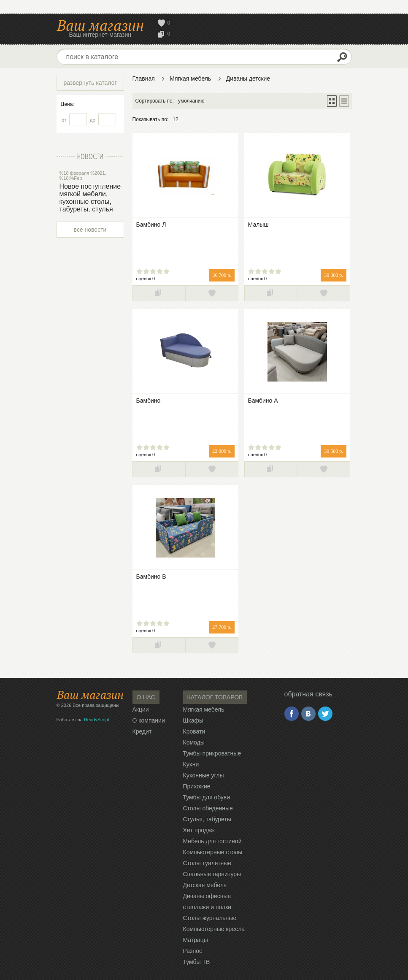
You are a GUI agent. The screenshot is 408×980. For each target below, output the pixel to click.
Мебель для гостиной (212, 841)
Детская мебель (205, 885)
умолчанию (191, 101)
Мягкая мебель (190, 79)
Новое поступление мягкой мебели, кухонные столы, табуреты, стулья (90, 198)
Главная (144, 79)
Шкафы (193, 720)
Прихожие (197, 786)
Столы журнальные (210, 918)
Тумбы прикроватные (212, 753)
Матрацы (196, 940)
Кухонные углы (204, 775)
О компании (149, 720)
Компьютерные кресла (214, 929)
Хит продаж (199, 830)
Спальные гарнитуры (212, 874)
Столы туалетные (207, 863)
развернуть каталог (90, 83)
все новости (90, 230)
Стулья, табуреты (207, 819)
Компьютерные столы (213, 852)
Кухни (191, 764)
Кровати (194, 731)
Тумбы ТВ (197, 962)
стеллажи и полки (207, 907)
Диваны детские (248, 79)
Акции (141, 709)
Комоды (194, 742)
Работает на (83, 720)
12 (175, 119)
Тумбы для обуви (207, 797)
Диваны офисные (207, 896)
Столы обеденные (208, 808)
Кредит (142, 731)
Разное (193, 951)
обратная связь (308, 694)
